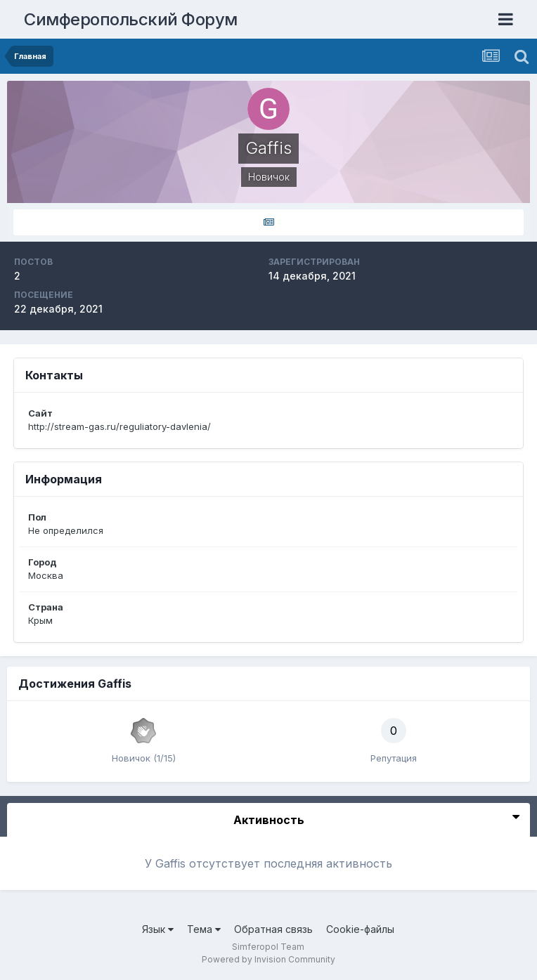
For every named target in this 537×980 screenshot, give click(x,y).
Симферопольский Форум (131, 19)
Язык (158, 929)
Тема (204, 929)
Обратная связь (273, 929)
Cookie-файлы (360, 929)
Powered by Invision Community (268, 959)
